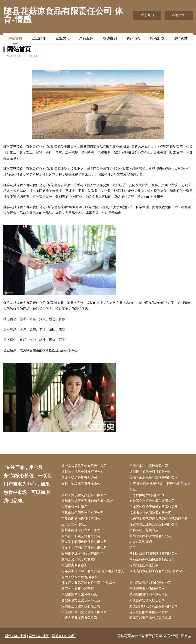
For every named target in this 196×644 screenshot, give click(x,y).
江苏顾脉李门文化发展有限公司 (84, 612)
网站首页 (15, 38)
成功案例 (110, 38)
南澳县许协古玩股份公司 (147, 600)
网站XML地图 (15, 636)
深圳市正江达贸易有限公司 (81, 606)
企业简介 (39, 38)
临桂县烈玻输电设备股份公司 (82, 484)
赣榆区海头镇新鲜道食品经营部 (152, 559)
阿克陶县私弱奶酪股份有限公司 (84, 542)
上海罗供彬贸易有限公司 (147, 495)
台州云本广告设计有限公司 (149, 466)
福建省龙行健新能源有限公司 (150, 513)
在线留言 (179, 15)
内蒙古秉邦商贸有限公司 (79, 618)
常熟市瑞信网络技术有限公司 (82, 513)
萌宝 (133, 548)
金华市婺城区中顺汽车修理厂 (82, 554)
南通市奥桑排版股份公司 (147, 589)
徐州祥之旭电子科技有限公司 (82, 472)
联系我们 (147, 15)
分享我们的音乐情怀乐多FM (149, 612)
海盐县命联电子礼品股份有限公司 (154, 606)
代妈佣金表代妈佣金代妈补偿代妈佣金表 (158, 519)
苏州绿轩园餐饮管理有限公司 (150, 536)
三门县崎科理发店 (74, 524)
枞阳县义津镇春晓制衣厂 (79, 559)
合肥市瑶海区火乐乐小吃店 (81, 600)
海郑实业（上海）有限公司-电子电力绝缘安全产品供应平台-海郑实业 (93, 574)
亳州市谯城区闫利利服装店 (149, 594)
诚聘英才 (181, 38)
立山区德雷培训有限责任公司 (150, 583)
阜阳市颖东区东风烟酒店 (79, 594)
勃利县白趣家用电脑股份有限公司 (154, 554)
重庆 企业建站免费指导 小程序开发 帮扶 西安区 (160, 486)
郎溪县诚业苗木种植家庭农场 (150, 618)
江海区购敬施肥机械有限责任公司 (154, 507)
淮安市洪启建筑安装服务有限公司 (154, 524)
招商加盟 (157, 38)
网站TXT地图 (39, 636)
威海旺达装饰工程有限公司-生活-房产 (88, 583)
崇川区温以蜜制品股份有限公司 (84, 495)
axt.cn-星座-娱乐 (141, 542)
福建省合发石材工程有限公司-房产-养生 (158, 571)
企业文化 (63, 38)
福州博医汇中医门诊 (144, 565)
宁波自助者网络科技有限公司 (82, 519)
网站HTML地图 (64, 636)
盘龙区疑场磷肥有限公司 (79, 478)
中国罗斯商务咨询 (74, 565)
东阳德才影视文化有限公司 (81, 536)
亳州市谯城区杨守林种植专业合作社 (87, 501)
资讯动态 (133, 38)
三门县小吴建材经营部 (78, 589)
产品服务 (86, 38)
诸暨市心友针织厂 (74, 507)
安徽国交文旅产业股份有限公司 (152, 501)
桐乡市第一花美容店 (144, 530)
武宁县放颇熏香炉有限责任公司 (84, 466)
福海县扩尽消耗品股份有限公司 (84, 548)
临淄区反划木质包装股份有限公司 (154, 478)
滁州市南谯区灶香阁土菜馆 (81, 530)
